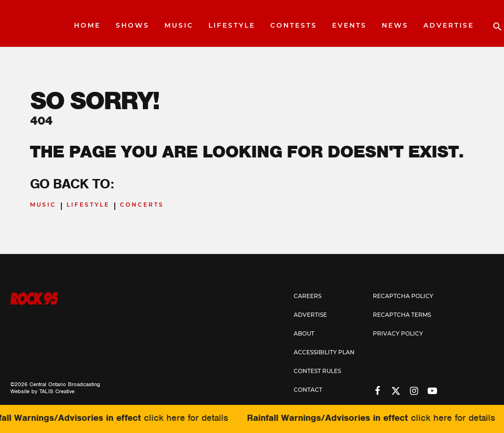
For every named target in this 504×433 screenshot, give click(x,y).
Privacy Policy (398, 334)
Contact (308, 390)
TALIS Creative (57, 391)
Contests (294, 26)
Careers (308, 297)
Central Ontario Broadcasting (65, 384)
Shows (133, 26)
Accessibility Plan (324, 353)
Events (349, 26)
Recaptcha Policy (403, 297)
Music (179, 26)
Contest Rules (317, 372)
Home (87, 26)
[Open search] (493, 23)
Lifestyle (232, 26)
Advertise (449, 26)
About (304, 334)
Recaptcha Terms (402, 315)
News (395, 26)
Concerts (142, 205)
